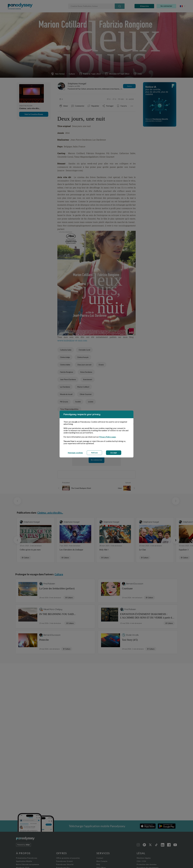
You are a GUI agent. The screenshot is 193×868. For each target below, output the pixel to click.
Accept (114, 453)
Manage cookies (75, 453)
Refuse (94, 453)
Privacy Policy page (108, 437)
